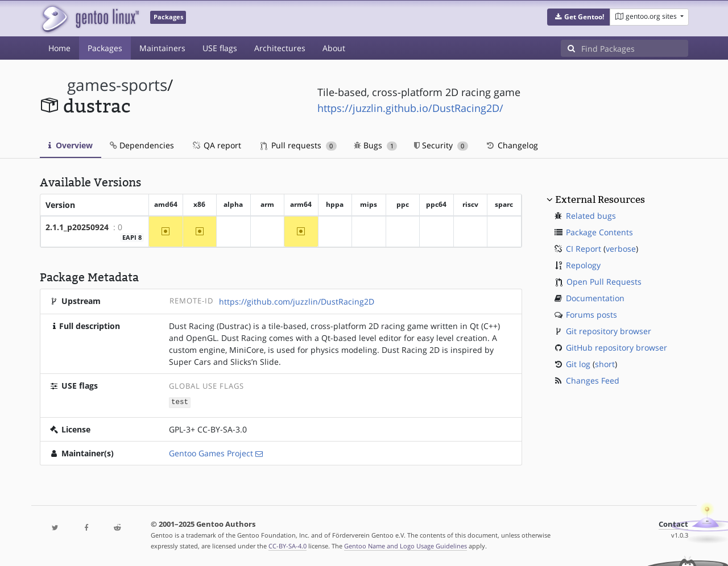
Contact (673, 524)
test (180, 402)
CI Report (584, 249)
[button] (579, 17)
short (605, 364)
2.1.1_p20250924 (77, 227)
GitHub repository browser (617, 347)
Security (441, 145)
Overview (71, 145)
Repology (583, 265)
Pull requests (299, 145)
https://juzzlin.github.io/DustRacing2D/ (410, 108)
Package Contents (599, 232)
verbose (621, 249)
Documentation (595, 298)
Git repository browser (609, 331)
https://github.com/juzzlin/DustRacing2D (297, 301)
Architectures (280, 48)
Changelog (512, 145)
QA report (216, 145)
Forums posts (591, 315)
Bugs (376, 145)
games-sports (117, 85)
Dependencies (142, 145)
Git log (578, 364)
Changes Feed (593, 380)
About (334, 48)
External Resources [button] (600, 199)
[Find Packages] (635, 48)
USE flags (220, 48)
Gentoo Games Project (211, 453)
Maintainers (162, 48)
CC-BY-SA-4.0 (288, 545)
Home (59, 48)
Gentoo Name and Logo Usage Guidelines (406, 545)
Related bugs (591, 216)
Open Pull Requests (604, 282)
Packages (105, 48)
